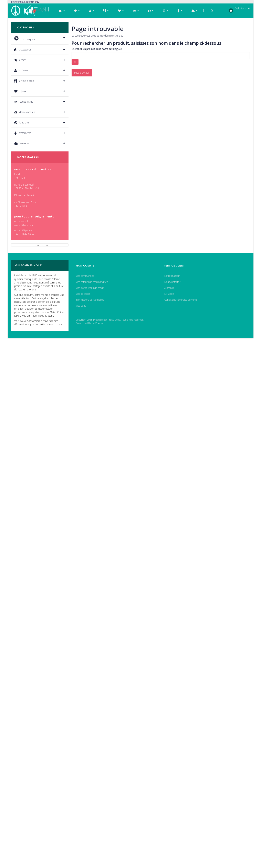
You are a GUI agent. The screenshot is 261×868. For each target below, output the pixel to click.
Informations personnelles (90, 829)
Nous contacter (172, 812)
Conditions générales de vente (181, 829)
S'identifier (31, 2)
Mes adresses (83, 824)
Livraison (169, 824)
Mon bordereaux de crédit (90, 818)
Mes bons (81, 835)
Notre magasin (172, 806)
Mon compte (85, 795)
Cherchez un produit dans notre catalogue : (97, 49)
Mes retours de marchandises (92, 812)
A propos (169, 818)
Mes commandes (85, 806)
